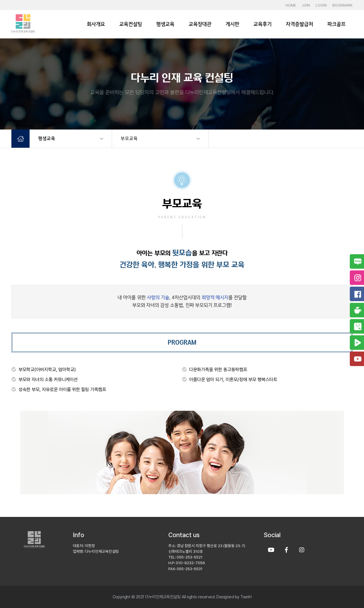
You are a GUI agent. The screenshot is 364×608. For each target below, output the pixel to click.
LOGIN (321, 5)
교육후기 (262, 24)
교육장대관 (200, 24)
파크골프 (336, 24)
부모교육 (129, 138)
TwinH (246, 597)
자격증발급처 (299, 24)
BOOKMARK (343, 5)
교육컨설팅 (131, 24)
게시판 (232, 24)
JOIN (306, 5)
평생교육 (165, 24)
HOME (291, 5)
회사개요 (96, 24)
